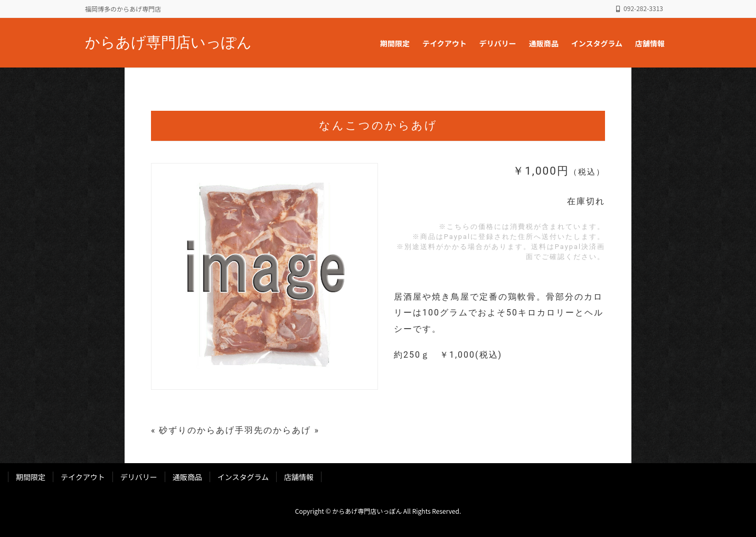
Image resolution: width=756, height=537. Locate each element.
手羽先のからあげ (273, 430)
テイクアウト (83, 477)
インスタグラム (243, 477)
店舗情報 (299, 477)
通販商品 (187, 477)
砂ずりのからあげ (197, 430)
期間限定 (31, 477)
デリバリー (139, 477)
